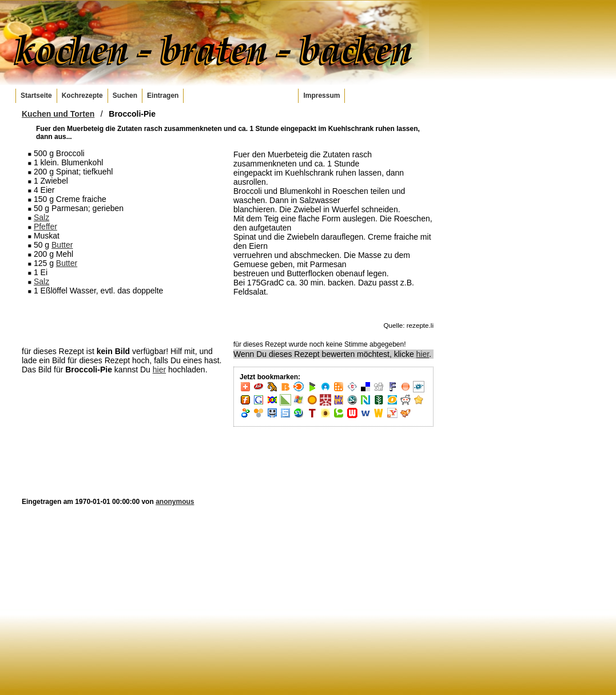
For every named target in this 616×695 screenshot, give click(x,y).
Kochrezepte (82, 96)
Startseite (36, 96)
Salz (41, 217)
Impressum (321, 96)
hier (159, 370)
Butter (62, 245)
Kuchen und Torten (58, 114)
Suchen (125, 96)
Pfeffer (45, 227)
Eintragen (163, 96)
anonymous (175, 502)
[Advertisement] (122, 320)
